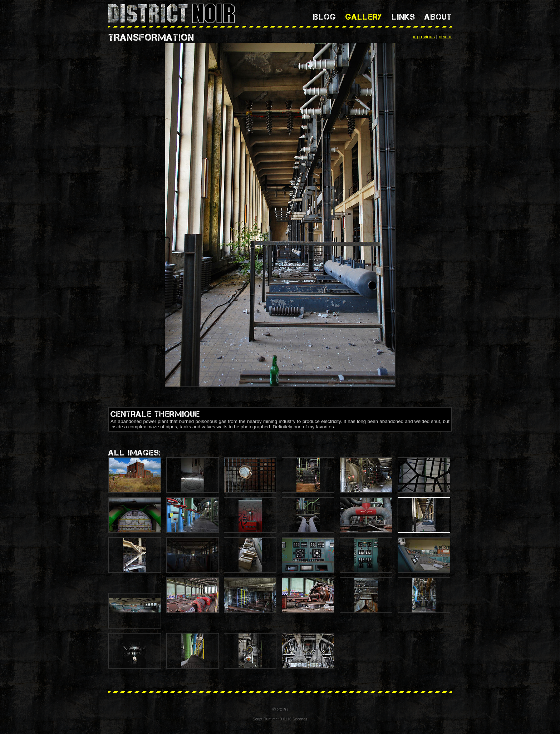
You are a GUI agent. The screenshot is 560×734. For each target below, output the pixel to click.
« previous (424, 37)
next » (445, 37)
